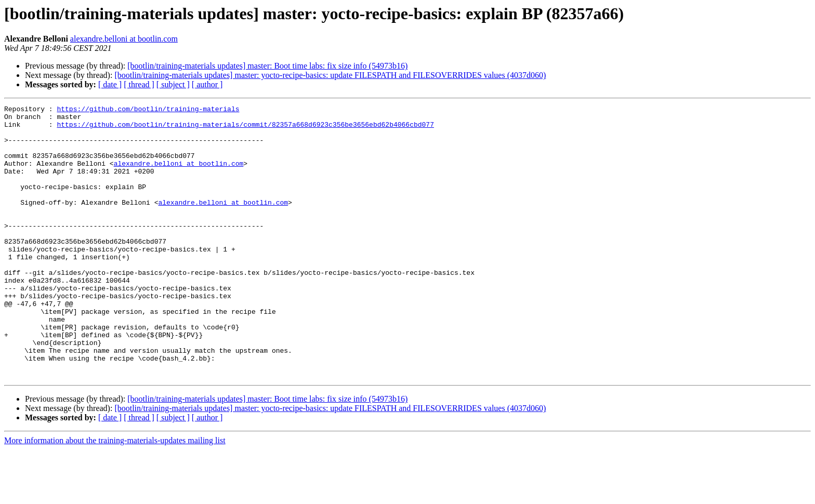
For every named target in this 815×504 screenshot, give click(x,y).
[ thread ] (139, 84)
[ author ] (207, 84)
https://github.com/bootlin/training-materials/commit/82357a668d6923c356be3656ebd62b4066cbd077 (245, 129)
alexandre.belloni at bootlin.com (124, 39)
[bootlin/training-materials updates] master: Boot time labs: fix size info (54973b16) (267, 66)
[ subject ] (173, 84)
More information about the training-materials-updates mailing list (115, 495)
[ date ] (110, 84)
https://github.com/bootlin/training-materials (148, 110)
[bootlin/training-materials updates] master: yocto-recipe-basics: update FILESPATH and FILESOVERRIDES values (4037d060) (330, 75)
